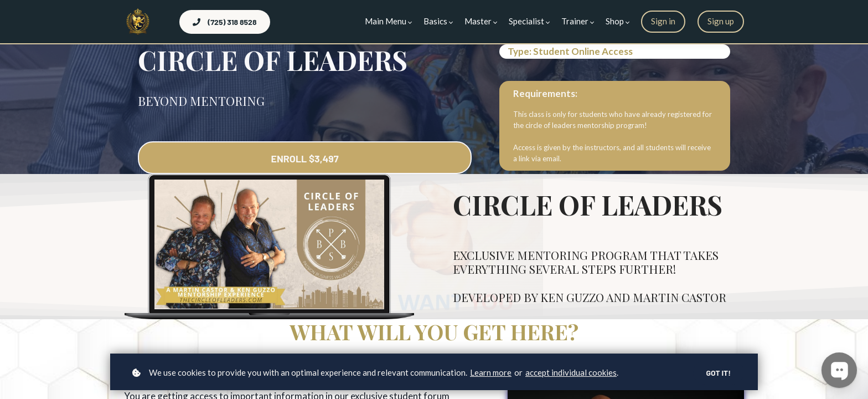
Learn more (491, 372)
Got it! (718, 373)
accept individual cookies (571, 372)
